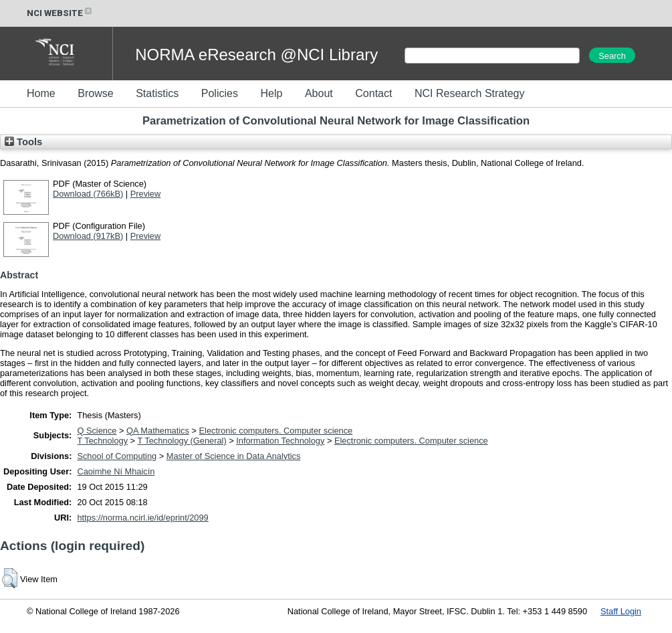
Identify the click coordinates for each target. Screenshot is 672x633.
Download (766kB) (88, 194)
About (319, 93)
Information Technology (280, 441)
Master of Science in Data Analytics (234, 456)
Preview (146, 194)
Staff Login (621, 611)
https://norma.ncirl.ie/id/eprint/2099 (142, 518)
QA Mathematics (158, 431)
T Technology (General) (182, 441)
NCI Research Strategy (470, 93)
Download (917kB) (88, 236)
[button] (10, 578)
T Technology (102, 441)
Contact (373, 93)
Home (41, 93)
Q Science (97, 431)
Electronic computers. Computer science (276, 431)
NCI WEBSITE (60, 13)
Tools (23, 142)
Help (271, 93)
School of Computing (117, 456)
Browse (95, 93)
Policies (220, 93)
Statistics (157, 93)
